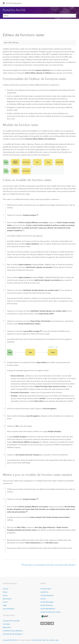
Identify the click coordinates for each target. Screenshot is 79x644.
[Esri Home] (45, 616)
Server (5, 595)
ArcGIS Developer (47, 602)
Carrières (6, 624)
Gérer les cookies (48, 640)
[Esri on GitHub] (49, 623)
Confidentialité (37, 640)
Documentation (9, 609)
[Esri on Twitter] (42, 623)
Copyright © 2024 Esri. (10, 640)
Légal (57, 640)
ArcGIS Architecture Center (50, 612)
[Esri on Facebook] (45, 623)
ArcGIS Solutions (47, 605)
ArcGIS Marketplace (48, 609)
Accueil (6, 589)
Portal (5, 592)
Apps (5, 605)
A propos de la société (11, 621)
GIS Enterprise (14, 3)
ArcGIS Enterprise (47, 595)
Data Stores (7, 599)
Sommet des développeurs (13, 634)
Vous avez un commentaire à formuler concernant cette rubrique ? (50, 565)
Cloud (5, 602)
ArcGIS (43, 599)
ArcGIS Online (46, 589)
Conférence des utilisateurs (13, 631)
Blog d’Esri (7, 627)
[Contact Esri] (52, 623)
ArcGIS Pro (44, 592)
